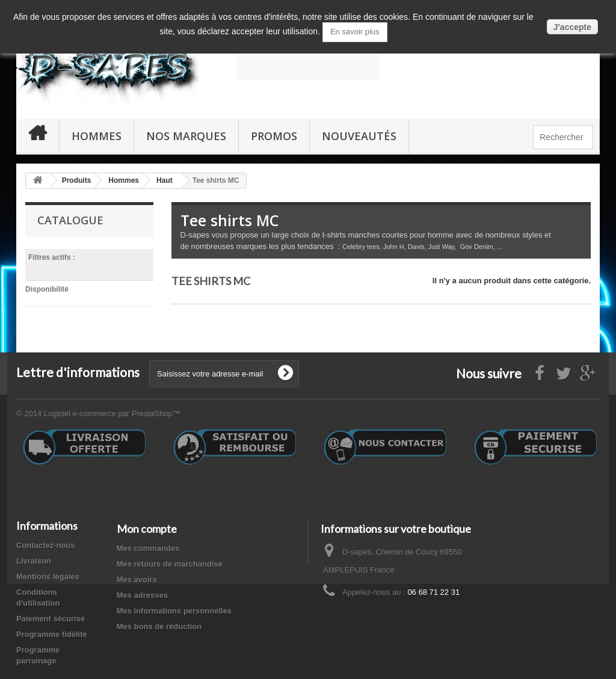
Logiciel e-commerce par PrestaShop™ (112, 416)
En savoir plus (355, 32)
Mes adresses (142, 598)
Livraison (34, 563)
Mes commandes (148, 551)
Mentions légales (48, 579)
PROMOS (274, 136)
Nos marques (186, 136)
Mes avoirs (137, 582)
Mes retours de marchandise (170, 566)
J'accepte (572, 27)
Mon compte (147, 531)
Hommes (97, 136)
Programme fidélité (52, 637)
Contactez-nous (46, 548)
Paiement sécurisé (51, 621)
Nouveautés (359, 136)
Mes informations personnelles (174, 613)
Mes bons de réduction (159, 629)
